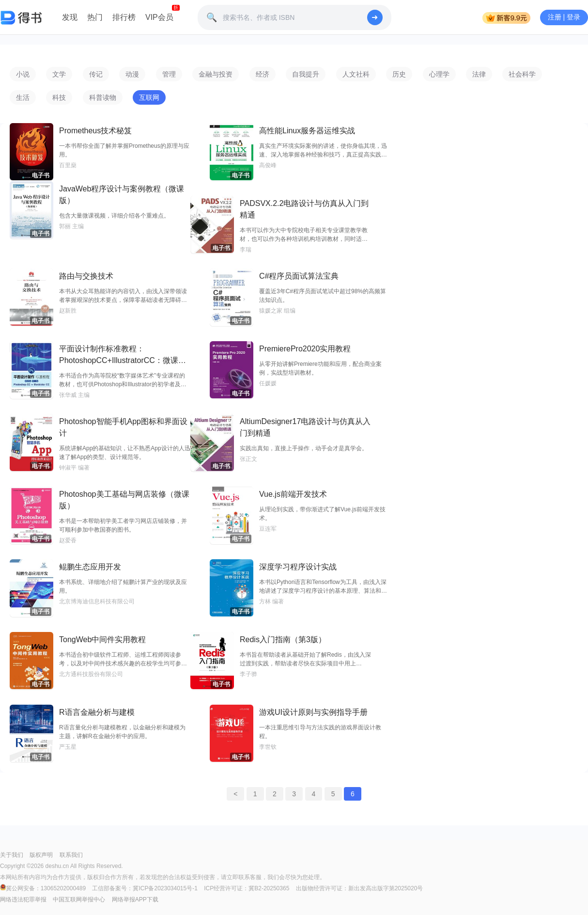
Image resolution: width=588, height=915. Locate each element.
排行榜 (124, 17)
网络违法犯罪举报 (23, 899)
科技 (59, 97)
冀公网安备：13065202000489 (44, 888)
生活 (23, 97)
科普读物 (103, 97)
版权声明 (41, 855)
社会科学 (522, 74)
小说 (23, 74)
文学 (59, 74)
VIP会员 (159, 17)
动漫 (132, 74)
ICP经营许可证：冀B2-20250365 (247, 888)
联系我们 (71, 855)
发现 (70, 17)
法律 (479, 74)
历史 (399, 74)
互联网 (149, 97)
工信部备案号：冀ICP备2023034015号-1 (145, 888)
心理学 (439, 74)
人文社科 (356, 74)
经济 (263, 74)
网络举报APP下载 (135, 899)
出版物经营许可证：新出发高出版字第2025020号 (360, 888)
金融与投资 (216, 74)
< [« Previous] (235, 794)
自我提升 (306, 74)
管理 (169, 74)
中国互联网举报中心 (79, 899)
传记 (96, 74)
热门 (95, 17)
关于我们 (12, 855)
